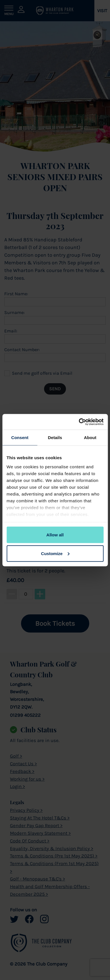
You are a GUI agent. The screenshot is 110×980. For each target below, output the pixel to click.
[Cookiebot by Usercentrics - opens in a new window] (79, 422)
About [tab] (90, 438)
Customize (55, 553)
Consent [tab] (20, 438)
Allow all (55, 535)
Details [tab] (55, 438)
